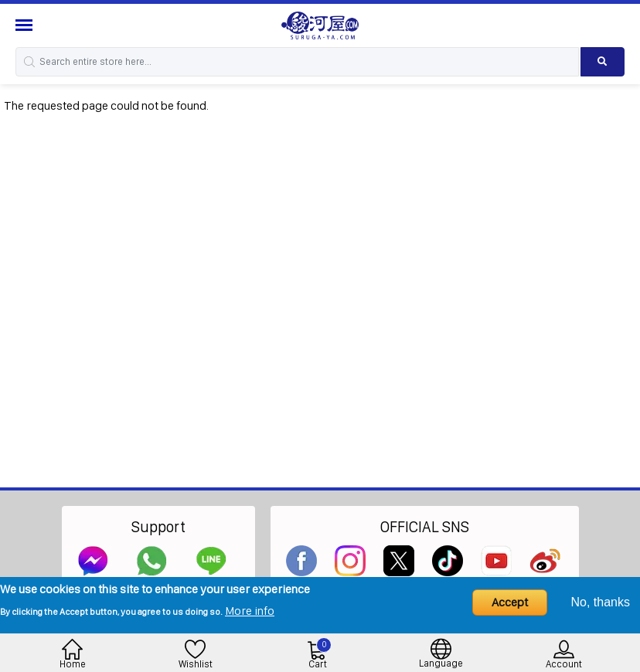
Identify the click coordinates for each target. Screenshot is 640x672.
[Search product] (603, 62)
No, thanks (601, 602)
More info (250, 611)
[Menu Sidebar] (26, 25)
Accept (510, 602)
